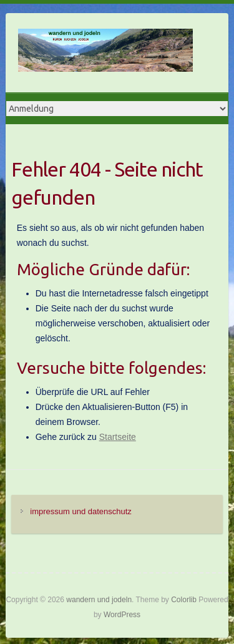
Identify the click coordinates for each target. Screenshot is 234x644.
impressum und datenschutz (81, 511)
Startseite (118, 437)
